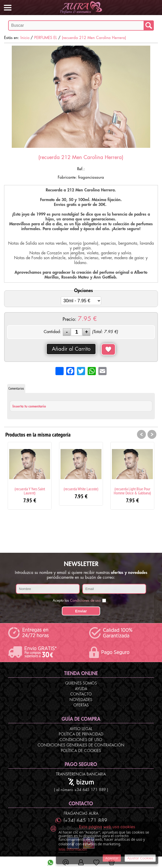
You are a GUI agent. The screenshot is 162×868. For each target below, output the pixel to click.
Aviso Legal (81, 729)
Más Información (73, 849)
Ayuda (81, 689)
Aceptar (112, 858)
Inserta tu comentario (29, 406)
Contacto (81, 694)
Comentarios (16, 388)
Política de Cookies (81, 751)
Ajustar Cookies (140, 858)
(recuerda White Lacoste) (81, 489)
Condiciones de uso (85, 600)
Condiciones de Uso (81, 740)
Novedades (81, 700)
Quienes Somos (81, 683)
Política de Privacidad (81, 734)
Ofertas (81, 705)
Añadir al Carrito (71, 349)
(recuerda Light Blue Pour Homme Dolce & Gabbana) (132, 491)
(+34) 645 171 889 (85, 821)
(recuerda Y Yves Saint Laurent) (30, 491)
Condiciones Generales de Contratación (81, 745)
